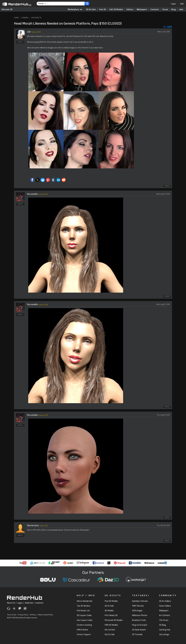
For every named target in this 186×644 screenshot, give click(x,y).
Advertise (29, 603)
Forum (165, 9)
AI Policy (33, 615)
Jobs (181, 9)
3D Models (109, 611)
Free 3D (103, 9)
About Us (11, 603)
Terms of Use (12, 615)
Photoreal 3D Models (114, 620)
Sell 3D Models (116, 9)
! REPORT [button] (167, 186)
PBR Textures (138, 606)
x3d (29, 32)
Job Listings (164, 634)
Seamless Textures (140, 601)
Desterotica (33, 525)
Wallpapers (142, 9)
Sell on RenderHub (85, 601)
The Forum (164, 620)
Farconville (32, 194)
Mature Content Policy (46, 615)
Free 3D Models (111, 601)
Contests (155, 9)
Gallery (130, 9)
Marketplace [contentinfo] (75, 9)
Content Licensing (84, 625)
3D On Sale (91, 9)
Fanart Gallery (165, 606)
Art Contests (165, 615)
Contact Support (84, 634)
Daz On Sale (110, 634)
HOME (16, 18)
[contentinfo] (43, 4)
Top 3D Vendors (84, 606)
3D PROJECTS (36, 18)
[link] (174, 4)
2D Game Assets (139, 630)
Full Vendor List (83, 611)
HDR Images (137, 611)
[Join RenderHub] (182, 4)
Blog (174, 9)
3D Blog (162, 625)
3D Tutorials (137, 634)
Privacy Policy (23, 615)
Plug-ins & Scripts (140, 625)
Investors (39, 603)
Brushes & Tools (139, 620)
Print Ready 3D (111, 615)
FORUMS (25, 18)
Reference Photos (140, 615)
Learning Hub (165, 630)
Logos (20, 603)
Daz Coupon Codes (85, 620)
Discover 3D (7, 9)
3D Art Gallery (165, 601)
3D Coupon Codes (84, 615)
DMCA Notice (82, 630)
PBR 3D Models (111, 625)
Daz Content (110, 630)
